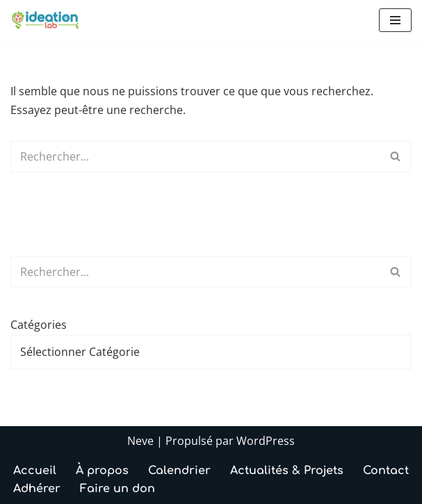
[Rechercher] (195, 156)
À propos (102, 471)
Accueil (35, 471)
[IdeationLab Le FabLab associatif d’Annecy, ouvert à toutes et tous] (45, 20)
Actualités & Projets (287, 471)
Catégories (39, 325)
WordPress (266, 441)
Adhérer (37, 489)
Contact (386, 471)
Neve (140, 441)
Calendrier (179, 471)
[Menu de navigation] (395, 20)
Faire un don (117, 489)
